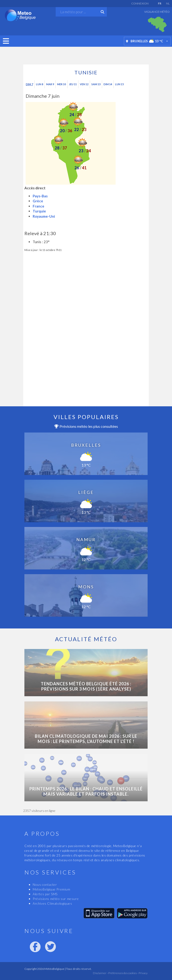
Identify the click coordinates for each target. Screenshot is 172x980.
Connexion (140, 3)
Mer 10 (61, 84)
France (38, 206)
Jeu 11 (73, 84)
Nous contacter (45, 885)
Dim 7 (29, 84)
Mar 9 (50, 84)
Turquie (39, 211)
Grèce (38, 201)
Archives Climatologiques (52, 903)
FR (160, 3)
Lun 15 (119, 84)
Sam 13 (96, 84)
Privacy (143, 973)
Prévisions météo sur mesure (56, 899)
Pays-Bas (40, 196)
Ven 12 (84, 84)
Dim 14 (108, 84)
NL (168, 3)
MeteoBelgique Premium (52, 889)
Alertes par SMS (45, 894)
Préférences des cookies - (123, 973)
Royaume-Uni (44, 216)
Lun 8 (40, 84)
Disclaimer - (100, 973)
